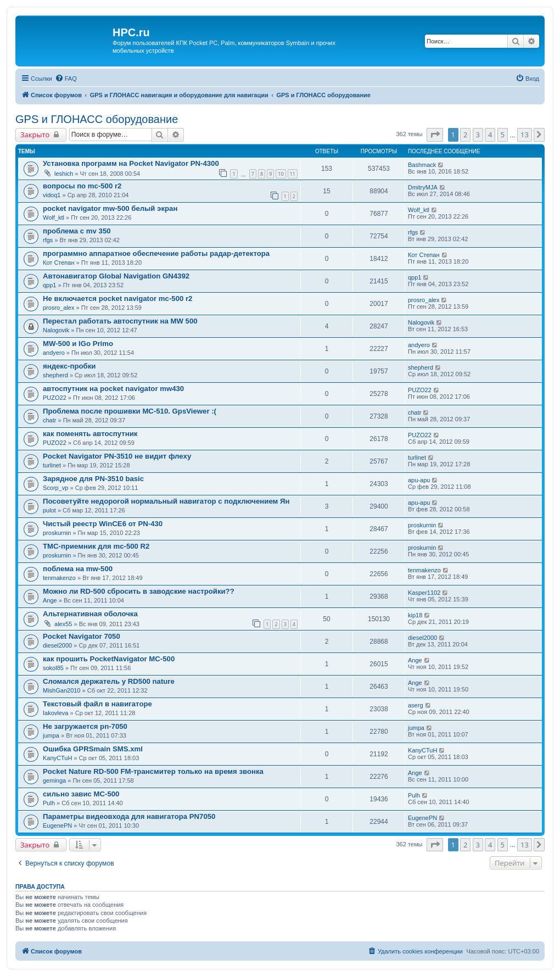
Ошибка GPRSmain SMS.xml (93, 749)
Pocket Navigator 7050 (82, 636)
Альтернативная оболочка (90, 614)
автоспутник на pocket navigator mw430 (113, 389)
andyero (54, 353)
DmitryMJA (423, 187)
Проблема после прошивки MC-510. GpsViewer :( (130, 411)
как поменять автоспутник (90, 434)
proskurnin (57, 533)
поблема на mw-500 (78, 569)
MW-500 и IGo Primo (78, 344)
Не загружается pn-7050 (85, 726)
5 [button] (503, 135)
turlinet (52, 465)
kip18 (415, 615)
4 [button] (490, 135)
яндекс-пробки (69, 366)
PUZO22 (55, 398)
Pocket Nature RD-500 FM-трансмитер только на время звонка (153, 771)
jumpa (51, 735)
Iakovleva (55, 713)
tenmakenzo (59, 578)
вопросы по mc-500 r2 (82, 186)
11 (293, 174)
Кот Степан (59, 263)
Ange (50, 600)
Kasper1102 (424, 593)
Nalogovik (56, 330)
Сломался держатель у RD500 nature (109, 681)
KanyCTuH (57, 758)
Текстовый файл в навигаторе (97, 704)
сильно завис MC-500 (81, 794)
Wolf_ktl (54, 217)
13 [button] (525, 135)
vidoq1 (52, 195)
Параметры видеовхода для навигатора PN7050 (129, 816)
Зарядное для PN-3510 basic (93, 479)
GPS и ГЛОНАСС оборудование (97, 119)
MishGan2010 (62, 690)
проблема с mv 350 (77, 231)
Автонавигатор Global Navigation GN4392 (116, 276)
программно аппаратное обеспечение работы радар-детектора (156, 253)
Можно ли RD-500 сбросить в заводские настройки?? (139, 591)
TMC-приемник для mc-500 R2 (96, 546)
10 (281, 174)
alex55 (63, 624)
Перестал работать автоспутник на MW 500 (120, 321)
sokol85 (53, 668)
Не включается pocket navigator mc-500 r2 (117, 299)
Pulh (49, 803)
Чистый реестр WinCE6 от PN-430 (103, 524)
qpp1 (49, 285)
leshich (64, 174)
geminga (54, 780)
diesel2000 (57, 645)
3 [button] (478, 135)
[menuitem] (66, 79)
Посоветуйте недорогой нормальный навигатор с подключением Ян (166, 501)
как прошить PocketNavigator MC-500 (109, 659)
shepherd (55, 375)
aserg (416, 705)
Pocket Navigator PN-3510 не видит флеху (117, 456)
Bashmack (422, 165)
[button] (435, 135)
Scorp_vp (55, 488)
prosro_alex (58, 308)
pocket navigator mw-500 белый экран (110, 208)
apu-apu (419, 480)
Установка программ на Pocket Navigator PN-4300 (131, 163)
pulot (49, 510)
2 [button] (465, 135)
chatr (49, 420)
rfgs (48, 240)
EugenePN (57, 826)
